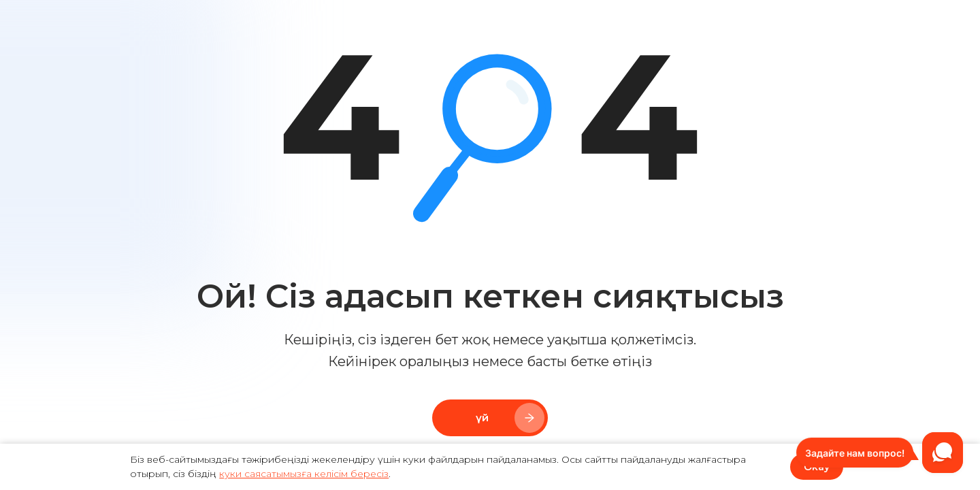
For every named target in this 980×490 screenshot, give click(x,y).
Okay (817, 467)
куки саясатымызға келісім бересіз (304, 474)
